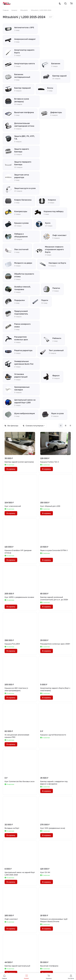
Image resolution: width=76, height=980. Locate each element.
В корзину (11, 469)
